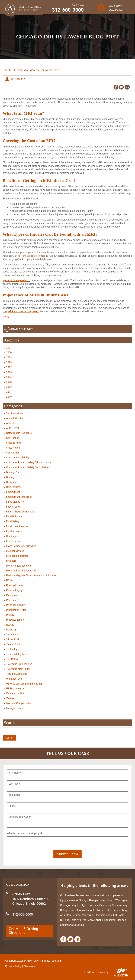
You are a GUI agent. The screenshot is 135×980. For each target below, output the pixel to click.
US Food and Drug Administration (24, 684)
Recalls (10, 625)
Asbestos (11, 423)
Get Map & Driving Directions (23, 931)
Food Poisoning (15, 517)
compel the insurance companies (21, 311)
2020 (9, 353)
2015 (9, 372)
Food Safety (13, 521)
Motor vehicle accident (19, 566)
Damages (11, 477)
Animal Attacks (14, 418)
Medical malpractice (17, 556)
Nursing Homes (15, 585)
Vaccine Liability (15, 693)
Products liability (15, 620)
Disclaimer (30, 966)
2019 (9, 357)
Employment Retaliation (19, 497)
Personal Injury (14, 590)
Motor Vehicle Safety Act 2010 (23, 571)
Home (6, 317)
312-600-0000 (68, 10)
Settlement (12, 634)
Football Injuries (15, 531)
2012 (9, 387)
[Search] (67, 730)
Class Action (13, 448)
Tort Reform (13, 659)
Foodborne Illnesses (17, 526)
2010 (9, 397)
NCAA (9, 580)
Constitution (13, 453)
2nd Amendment (15, 413)
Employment (13, 492)
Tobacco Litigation (16, 654)
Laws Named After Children (21, 546)
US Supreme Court (16, 689)
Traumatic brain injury (18, 669)
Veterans (11, 698)
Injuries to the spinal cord (16, 280)
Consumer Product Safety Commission (27, 467)
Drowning (11, 482)
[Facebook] (63, 939)
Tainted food (13, 644)
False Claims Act (15, 502)
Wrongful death (15, 708)
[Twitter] (70, 939)
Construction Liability (18, 458)
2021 (9, 348)
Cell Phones (13, 438)
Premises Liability (16, 605)
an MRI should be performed (30, 256)
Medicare (11, 561)
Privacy (10, 615)
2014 (9, 377)
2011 (9, 392)
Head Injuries (13, 536)
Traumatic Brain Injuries (19, 664)
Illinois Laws (13, 541)
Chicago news (14, 443)
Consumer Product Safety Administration (28, 462)
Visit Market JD (121, 970)
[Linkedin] (77, 939)
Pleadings (12, 595)
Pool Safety (12, 600)
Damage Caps (14, 472)
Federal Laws (13, 507)
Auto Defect (13, 428)
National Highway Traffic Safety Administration (32, 575)
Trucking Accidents (17, 674)
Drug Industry (13, 487)
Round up (11, 630)
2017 (9, 367)
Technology (12, 649)
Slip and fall (12, 639)
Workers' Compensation (19, 703)
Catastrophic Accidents (19, 433)
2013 (9, 382)
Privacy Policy (13, 966)
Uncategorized (14, 679)
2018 (9, 362)
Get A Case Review (116, 8)
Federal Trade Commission (21, 512)
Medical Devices (15, 551)
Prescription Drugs (16, 610)
